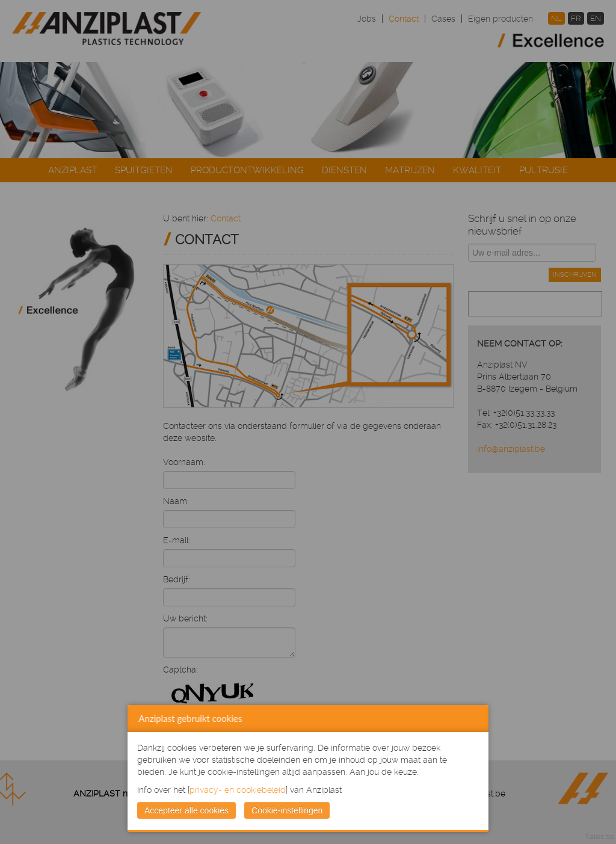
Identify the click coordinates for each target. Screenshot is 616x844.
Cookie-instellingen (287, 810)
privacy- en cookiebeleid (238, 790)
